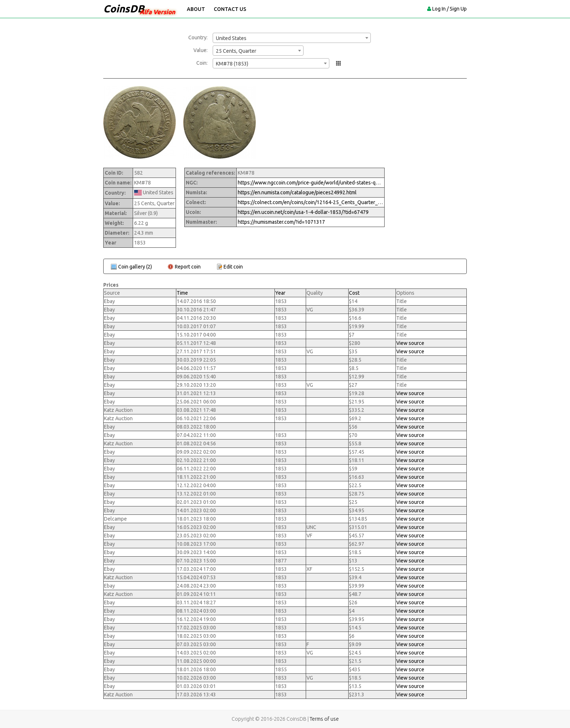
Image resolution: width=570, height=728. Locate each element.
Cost (354, 293)
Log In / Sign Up (449, 9)
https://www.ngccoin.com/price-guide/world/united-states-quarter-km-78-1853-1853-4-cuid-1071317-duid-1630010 (310, 183)
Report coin (188, 267)
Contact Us (230, 9)
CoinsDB (124, 9)
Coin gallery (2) (135, 267)
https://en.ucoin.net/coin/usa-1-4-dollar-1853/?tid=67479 (303, 212)
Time (182, 293)
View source (410, 343)
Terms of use (324, 719)
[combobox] (292, 38)
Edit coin (233, 267)
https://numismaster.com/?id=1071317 (281, 222)
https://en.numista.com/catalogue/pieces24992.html (297, 192)
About (196, 9)
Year (280, 293)
